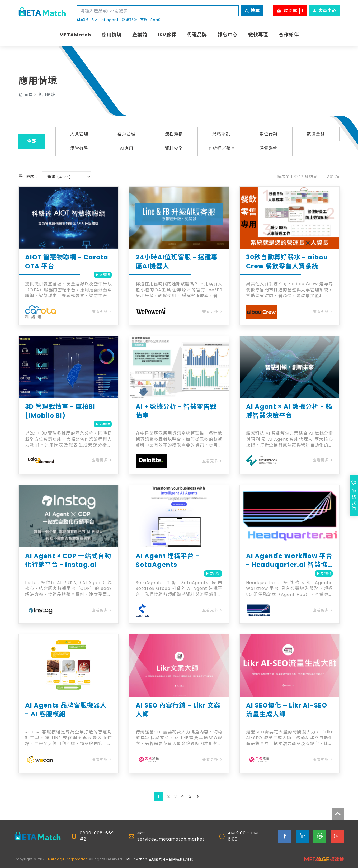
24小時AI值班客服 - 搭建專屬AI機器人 (177, 262)
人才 (95, 20)
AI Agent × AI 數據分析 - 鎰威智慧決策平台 (289, 411)
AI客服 (82, 20)
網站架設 (221, 134)
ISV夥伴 (167, 35)
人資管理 (79, 134)
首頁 (29, 95)
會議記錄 (129, 20)
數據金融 (316, 134)
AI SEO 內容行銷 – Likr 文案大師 (178, 710)
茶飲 (144, 20)
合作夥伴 (289, 35)
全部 (32, 141)
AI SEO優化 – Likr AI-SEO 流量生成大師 (287, 710)
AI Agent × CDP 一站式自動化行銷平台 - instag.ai (68, 560)
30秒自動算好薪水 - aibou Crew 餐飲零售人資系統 (287, 262)
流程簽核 (174, 134)
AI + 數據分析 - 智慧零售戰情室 (176, 411)
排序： (29, 177)
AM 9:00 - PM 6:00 (243, 836)
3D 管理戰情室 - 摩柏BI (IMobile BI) (60, 411)
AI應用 (127, 148)
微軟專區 (258, 35)
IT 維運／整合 (221, 148)
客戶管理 (126, 134)
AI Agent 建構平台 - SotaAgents (168, 560)
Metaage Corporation (68, 859)
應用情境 (112, 35)
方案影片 (103, 275)
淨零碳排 (268, 148)
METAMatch (75, 35)
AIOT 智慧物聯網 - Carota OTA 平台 (67, 262)
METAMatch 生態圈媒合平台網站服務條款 (160, 859)
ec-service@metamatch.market (171, 836)
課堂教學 (79, 148)
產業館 (140, 35)
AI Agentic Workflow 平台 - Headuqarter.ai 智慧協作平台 (289, 560)
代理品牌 (197, 35)
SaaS (156, 20)
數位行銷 (268, 134)
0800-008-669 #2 (97, 836)
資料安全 (174, 148)
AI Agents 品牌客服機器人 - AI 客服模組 (66, 710)
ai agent (110, 20)
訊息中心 (228, 35)
